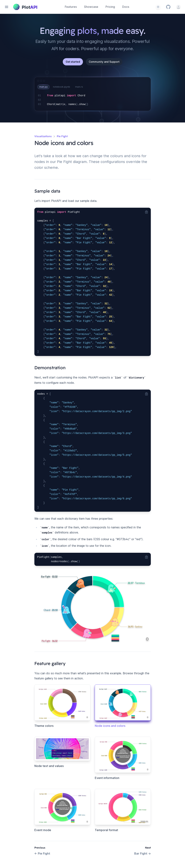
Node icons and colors (110, 726)
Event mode (43, 830)
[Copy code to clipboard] (146, 212)
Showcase (91, 7)
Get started (73, 62)
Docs (126, 7)
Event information (107, 778)
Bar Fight (143, 853)
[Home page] (25, 7)
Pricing (110, 7)
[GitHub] (168, 7)
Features (71, 7)
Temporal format (106, 830)
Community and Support (104, 62)
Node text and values (49, 766)
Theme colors (44, 726)
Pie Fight (42, 853)
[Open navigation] (7, 7)
